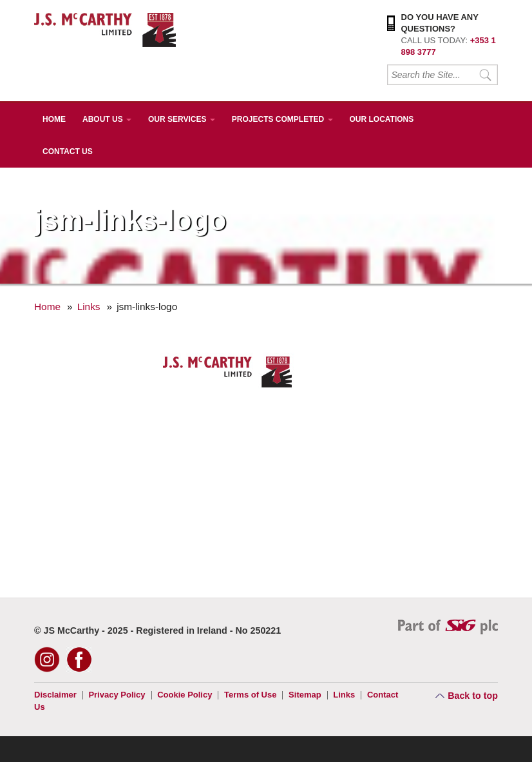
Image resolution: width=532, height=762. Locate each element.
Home (54, 119)
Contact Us (68, 151)
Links (89, 307)
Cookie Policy (185, 695)
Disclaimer (55, 695)
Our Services (182, 119)
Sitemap (305, 695)
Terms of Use (250, 695)
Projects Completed (282, 119)
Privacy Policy (117, 695)
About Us (107, 119)
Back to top (473, 696)
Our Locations (382, 119)
